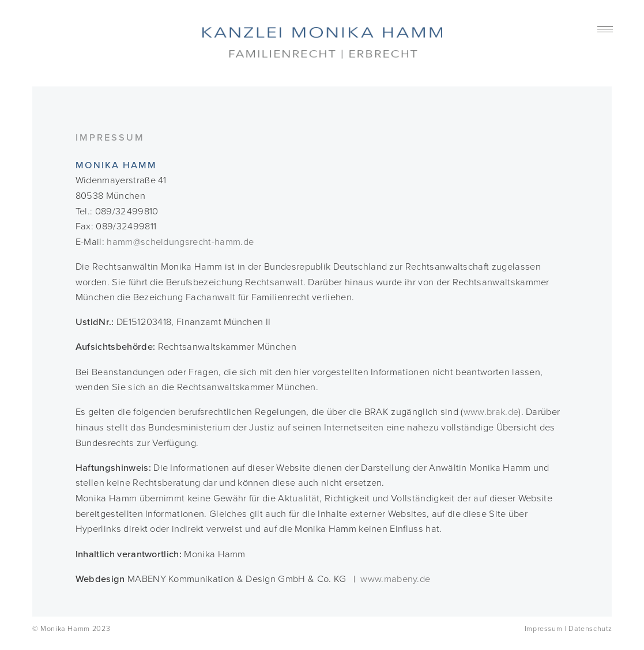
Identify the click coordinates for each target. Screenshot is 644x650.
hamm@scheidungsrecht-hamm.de (180, 242)
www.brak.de (491, 412)
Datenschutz (590, 629)
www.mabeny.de (395, 579)
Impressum (544, 629)
